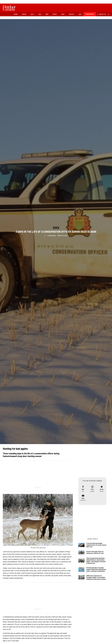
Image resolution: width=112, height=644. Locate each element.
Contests (72, 14)
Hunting (24, 14)
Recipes (55, 14)
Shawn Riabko (52, 236)
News (47, 14)
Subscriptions (90, 14)
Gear (40, 14)
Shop (80, 14)
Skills (32, 14)
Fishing (16, 14)
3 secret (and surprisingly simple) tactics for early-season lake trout (96, 545)
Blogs (63, 14)
